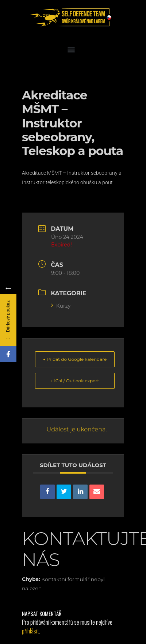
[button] (71, 49)
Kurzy (61, 306)
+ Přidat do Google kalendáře (75, 359)
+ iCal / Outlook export (75, 381)
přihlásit (30, 631)
